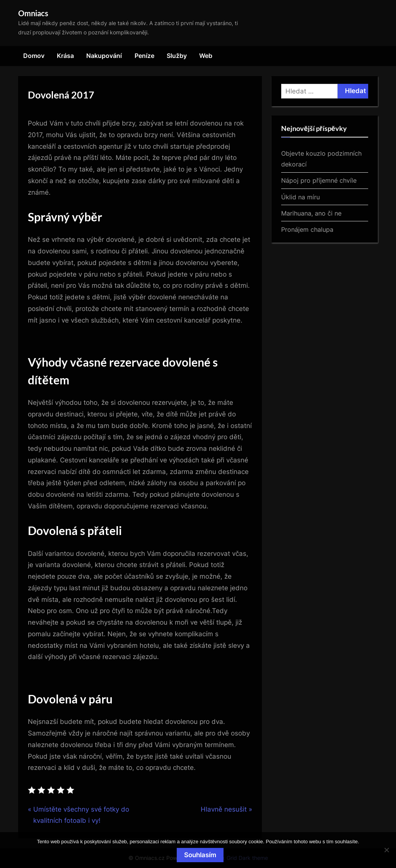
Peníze (144, 56)
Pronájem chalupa (307, 229)
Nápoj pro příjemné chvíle (319, 180)
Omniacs (33, 13)
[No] (386, 850)
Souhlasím (200, 855)
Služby (177, 56)
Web (206, 56)
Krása (65, 56)
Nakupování (104, 56)
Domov (34, 56)
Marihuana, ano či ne (311, 213)
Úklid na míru (300, 197)
